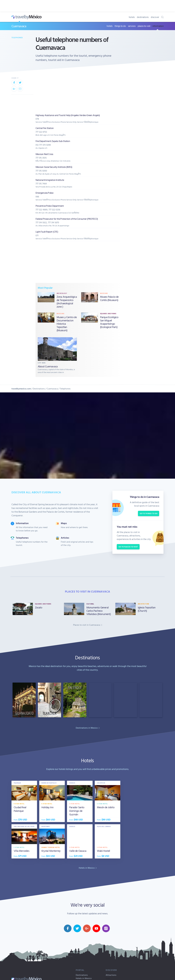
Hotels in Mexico (84, 978)
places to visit (144, 26)
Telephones (17, 38)
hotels (132, 17)
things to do (120, 26)
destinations (143, 17)
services (132, 26)
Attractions (111, 975)
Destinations (39, 389)
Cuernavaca (19, 26)
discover (155, 17)
